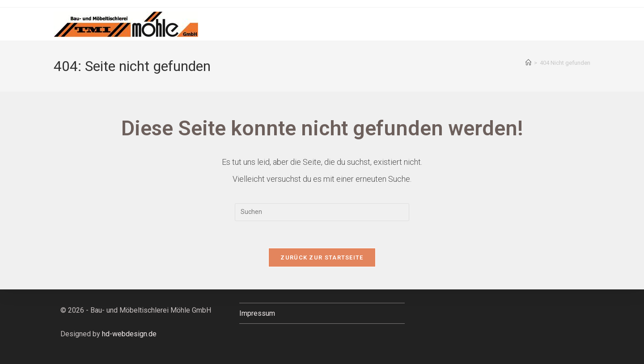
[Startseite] (528, 63)
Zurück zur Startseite (322, 257)
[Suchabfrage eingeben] (322, 212)
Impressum (257, 313)
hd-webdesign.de (129, 334)
